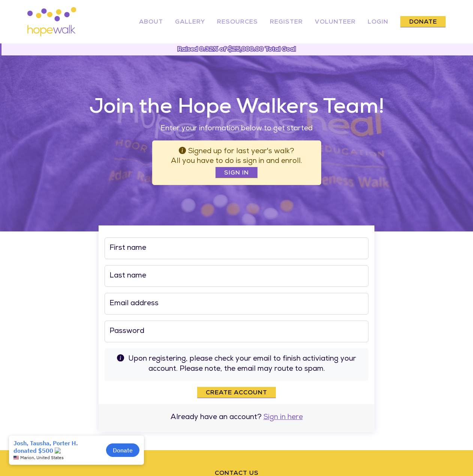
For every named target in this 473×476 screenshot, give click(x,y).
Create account (236, 393)
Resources (237, 22)
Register (286, 22)
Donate (423, 22)
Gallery (190, 22)
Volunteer (335, 22)
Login (378, 22)
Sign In (236, 173)
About (151, 22)
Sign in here (283, 418)
